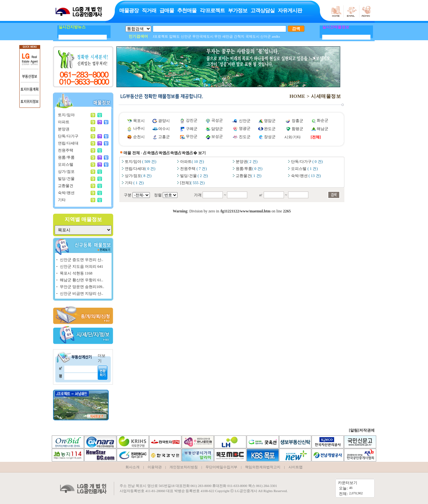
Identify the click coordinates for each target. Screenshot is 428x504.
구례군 (192, 129)
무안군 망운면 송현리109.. (82, 287)
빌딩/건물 (66, 179)
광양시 (164, 121)
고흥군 (164, 137)
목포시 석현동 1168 (76, 273)
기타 (62, 200)
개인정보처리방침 (184, 467)
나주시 (139, 128)
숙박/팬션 (66, 193)
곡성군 (217, 120)
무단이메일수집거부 (221, 467)
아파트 (64, 122)
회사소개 (132, 467)
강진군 (192, 120)
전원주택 (66, 150)
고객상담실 (263, 10)
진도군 (245, 137)
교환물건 (66, 186)
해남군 (323, 129)
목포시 (139, 121)
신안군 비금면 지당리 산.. (82, 294)
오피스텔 (66, 164)
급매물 (167, 10)
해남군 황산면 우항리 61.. (82, 280)
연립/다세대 (68, 143)
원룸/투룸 (66, 157)
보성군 (217, 136)
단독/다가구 (68, 136)
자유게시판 (290, 10)
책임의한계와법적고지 (263, 467)
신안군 (245, 121)
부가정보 (238, 10)
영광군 (245, 128)
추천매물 (187, 10)
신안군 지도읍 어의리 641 (82, 266)
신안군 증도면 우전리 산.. (82, 260)
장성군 (270, 137)
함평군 (297, 129)
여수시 (164, 129)
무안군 (192, 136)
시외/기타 (292, 137)
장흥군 (297, 121)
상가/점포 (66, 172)
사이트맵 (296, 467)
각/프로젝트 (212, 10)
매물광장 (129, 10)
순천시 (139, 137)
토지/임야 (66, 115)
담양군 (217, 129)
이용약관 (155, 467)
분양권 (64, 129)
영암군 (270, 121)
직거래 (149, 10)
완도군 (270, 129)
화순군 (323, 120)
